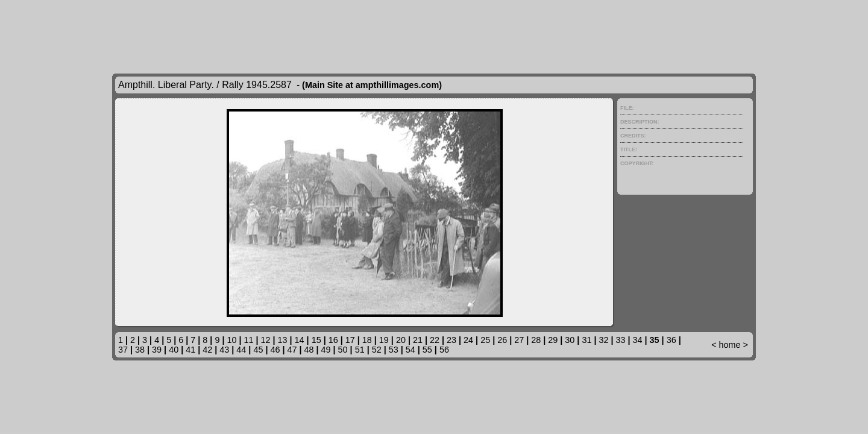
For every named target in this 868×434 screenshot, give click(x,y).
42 (207, 350)
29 (553, 340)
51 (360, 350)
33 (621, 340)
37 (123, 350)
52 (377, 350)
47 (292, 350)
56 (444, 350)
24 (468, 340)
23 (451, 340)
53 (394, 350)
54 (410, 350)
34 (638, 340)
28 (536, 340)
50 (343, 350)
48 (309, 350)
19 (384, 340)
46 (275, 350)
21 (418, 340)
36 (671, 340)
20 (401, 340)
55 (427, 350)
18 (367, 340)
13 (283, 340)
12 (266, 340)
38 (140, 350)
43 (224, 350)
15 (316, 340)
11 (248, 340)
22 (435, 340)
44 (241, 350)
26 (502, 340)
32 (603, 340)
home (730, 345)
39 (157, 350)
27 (519, 340)
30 (570, 340)
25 (485, 340)
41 (190, 350)
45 (258, 350)
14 (300, 340)
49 (326, 350)
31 (587, 340)
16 (333, 340)
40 (174, 350)
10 (231, 340)
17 (350, 340)
